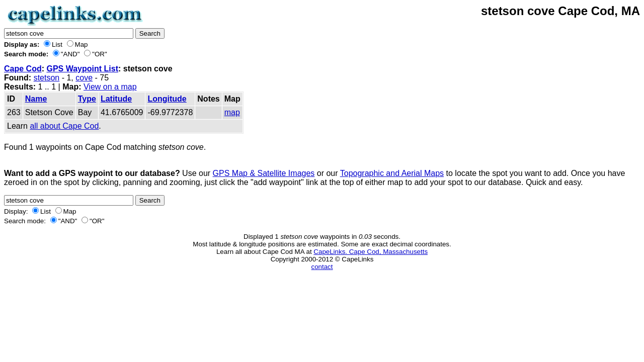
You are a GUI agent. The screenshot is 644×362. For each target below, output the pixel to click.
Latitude (116, 99)
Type (87, 99)
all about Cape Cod (64, 126)
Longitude (167, 99)
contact (322, 267)
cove (84, 78)
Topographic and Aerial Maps (392, 173)
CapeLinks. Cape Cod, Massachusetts (371, 252)
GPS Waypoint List (82, 69)
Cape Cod (23, 69)
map (232, 112)
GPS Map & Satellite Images (264, 173)
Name (36, 99)
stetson (47, 78)
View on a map (110, 87)
